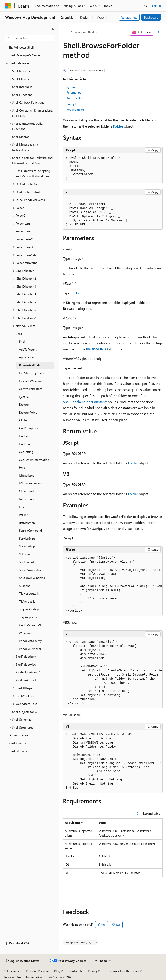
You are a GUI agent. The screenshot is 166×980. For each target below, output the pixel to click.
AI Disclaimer (12, 971)
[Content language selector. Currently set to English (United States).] (23, 961)
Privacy (93, 971)
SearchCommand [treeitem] (30, 530)
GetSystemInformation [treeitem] (34, 460)
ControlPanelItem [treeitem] (31, 389)
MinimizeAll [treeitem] (27, 491)
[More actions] (159, 32)
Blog (57, 971)
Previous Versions (38, 971)
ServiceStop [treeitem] (27, 546)
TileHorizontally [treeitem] (29, 593)
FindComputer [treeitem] (29, 428)
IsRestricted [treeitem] (27, 475)
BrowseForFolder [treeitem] (30, 365)
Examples (72, 104)
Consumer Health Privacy (122, 971)
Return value (75, 98)
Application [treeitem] (26, 357)
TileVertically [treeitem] (27, 601)
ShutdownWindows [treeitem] (32, 578)
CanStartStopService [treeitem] (33, 373)
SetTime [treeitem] (24, 554)
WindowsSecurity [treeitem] (30, 641)
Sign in (156, 6)
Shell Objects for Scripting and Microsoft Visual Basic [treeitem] (33, 173)
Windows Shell (84, 32)
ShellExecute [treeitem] (27, 562)
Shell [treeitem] (22, 341)
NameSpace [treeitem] (27, 499)
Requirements (75, 110)
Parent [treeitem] (23, 515)
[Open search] (146, 6)
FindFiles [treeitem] (25, 436)
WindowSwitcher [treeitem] (30, 649)
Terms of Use (12, 977)
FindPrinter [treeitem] (26, 444)
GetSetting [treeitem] (26, 452)
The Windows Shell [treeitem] (21, 47)
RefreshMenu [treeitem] (28, 523)
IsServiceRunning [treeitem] (30, 483)
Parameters (74, 92)
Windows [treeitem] (25, 633)
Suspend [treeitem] (25, 586)
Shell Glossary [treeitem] (18, 751)
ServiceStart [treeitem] (27, 538)
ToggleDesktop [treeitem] (29, 609)
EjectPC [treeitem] (24, 397)
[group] (113, 585)
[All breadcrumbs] (67, 32)
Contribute (76, 971)
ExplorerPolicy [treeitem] (28, 412)
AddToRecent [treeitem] (28, 349)
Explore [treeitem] (24, 404)
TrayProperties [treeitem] (28, 617)
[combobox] (30, 38)
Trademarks (33, 977)
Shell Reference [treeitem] (22, 71)
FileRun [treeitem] (24, 420)
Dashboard (151, 17)
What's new (129, 17)
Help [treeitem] (22, 467)
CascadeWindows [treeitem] (31, 381)
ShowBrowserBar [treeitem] (30, 570)
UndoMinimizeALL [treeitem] (31, 625)
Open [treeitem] (23, 507)
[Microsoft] (8, 6)
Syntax (71, 87)
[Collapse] (53, 29)
